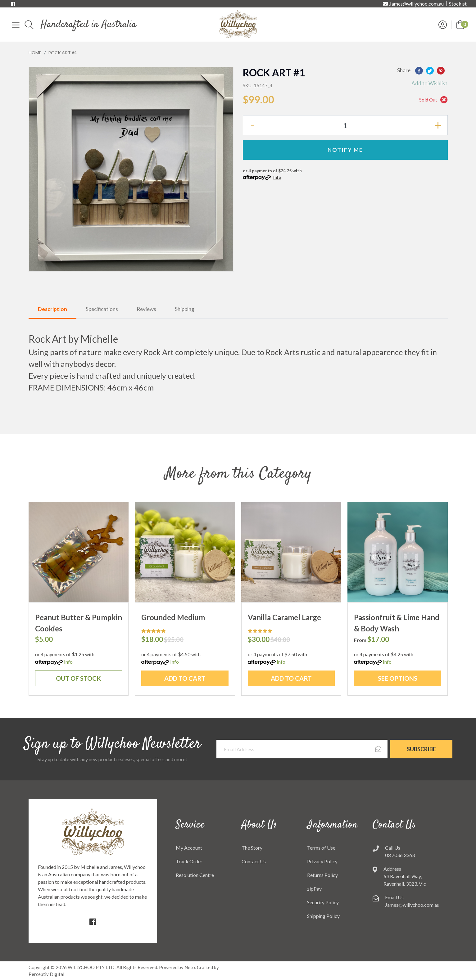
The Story (252, 848)
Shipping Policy (323, 916)
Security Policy (323, 902)
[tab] (52, 309)
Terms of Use (321, 848)
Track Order (189, 861)
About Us (259, 825)
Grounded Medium (173, 617)
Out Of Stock (78, 678)
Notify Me (345, 150)
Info (277, 177)
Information (332, 825)
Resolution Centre (195, 875)
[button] (460, 24)
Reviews (146, 309)
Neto (190, 967)
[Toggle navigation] (16, 25)
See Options (398, 678)
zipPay (314, 889)
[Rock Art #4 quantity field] (345, 125)
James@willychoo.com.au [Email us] (413, 4)
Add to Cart (185, 678)
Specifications (102, 309)
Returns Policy (322, 875)
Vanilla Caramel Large (284, 617)
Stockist (458, 4)
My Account (189, 848)
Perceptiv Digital (46, 974)
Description (52, 309)
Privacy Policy (322, 861)
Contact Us (254, 861)
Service (190, 825)
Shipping (185, 309)
